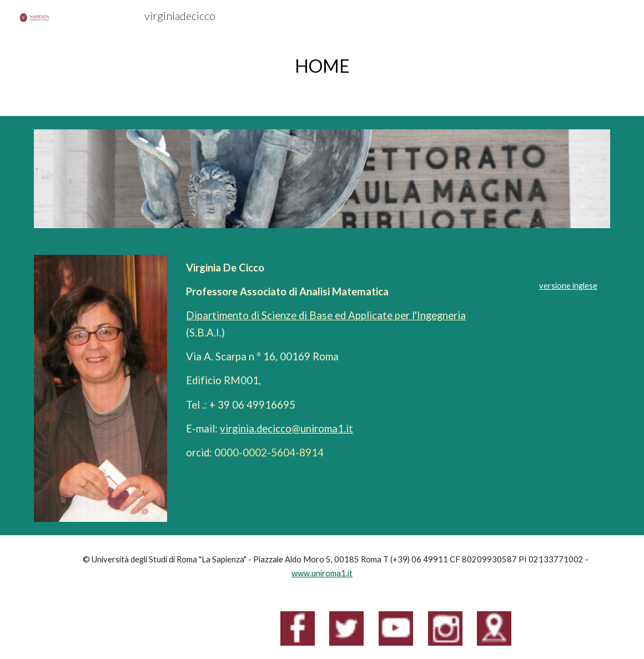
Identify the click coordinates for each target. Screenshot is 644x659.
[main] (322, 66)
